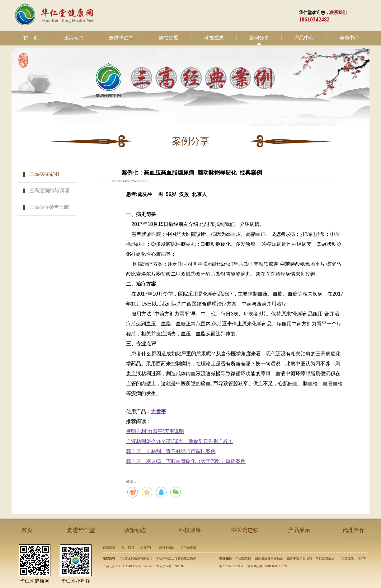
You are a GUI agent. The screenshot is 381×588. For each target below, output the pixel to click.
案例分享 (259, 38)
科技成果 (214, 38)
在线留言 (109, 547)
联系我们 (338, 13)
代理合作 (354, 530)
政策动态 (73, 38)
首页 (27, 530)
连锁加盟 (169, 38)
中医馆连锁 (245, 530)
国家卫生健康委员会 (269, 558)
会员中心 (349, 38)
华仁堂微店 (346, 558)
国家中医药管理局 (299, 558)
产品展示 (299, 530)
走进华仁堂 (121, 38)
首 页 (31, 38)
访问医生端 (188, 547)
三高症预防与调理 (49, 191)
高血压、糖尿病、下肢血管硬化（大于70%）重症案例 (186, 461)
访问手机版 (167, 547)
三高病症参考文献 (49, 207)
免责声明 (146, 547)
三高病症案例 (44, 174)
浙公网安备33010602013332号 (268, 566)
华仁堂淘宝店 (325, 558)
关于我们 (128, 547)
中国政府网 (243, 558)
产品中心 (304, 38)
